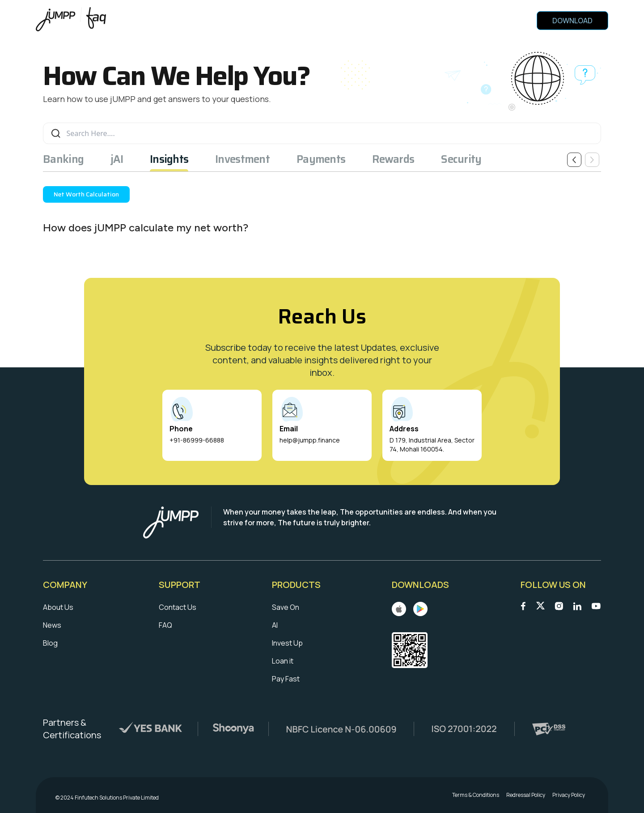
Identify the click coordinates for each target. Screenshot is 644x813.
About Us (58, 607)
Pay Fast (286, 679)
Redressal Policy (526, 795)
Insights (169, 159)
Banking (63, 159)
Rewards (393, 159)
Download (572, 21)
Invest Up (287, 643)
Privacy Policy (569, 795)
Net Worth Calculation (86, 194)
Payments (321, 159)
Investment (242, 159)
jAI (117, 159)
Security (461, 159)
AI (275, 625)
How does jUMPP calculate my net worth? (146, 228)
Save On (286, 607)
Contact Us (178, 607)
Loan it (283, 661)
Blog (50, 643)
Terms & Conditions (476, 795)
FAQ (165, 625)
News (52, 625)
